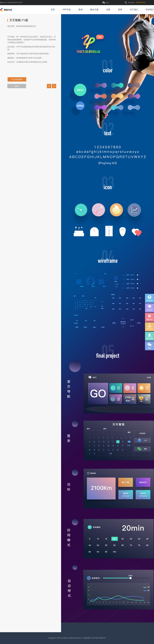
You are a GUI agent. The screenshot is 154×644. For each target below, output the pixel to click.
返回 (17, 86)
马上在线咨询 (18, 79)
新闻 (120, 10)
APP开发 (67, 10)
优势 (108, 10)
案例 (81, 10)
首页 (53, 10)
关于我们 (134, 10)
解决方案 (94, 10)
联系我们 (150, 10)
